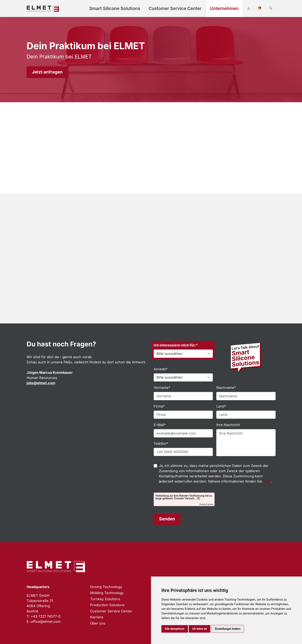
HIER (267, 481)
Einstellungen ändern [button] (228, 629)
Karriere (97, 617)
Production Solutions (107, 605)
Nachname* (226, 388)
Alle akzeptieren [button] (175, 629)
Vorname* (162, 388)
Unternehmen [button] (224, 8)
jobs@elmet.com (41, 383)
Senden (167, 519)
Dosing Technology (106, 587)
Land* (221, 406)
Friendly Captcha (206, 504)
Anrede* (161, 369)
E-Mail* (160, 425)
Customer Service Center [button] (175, 8)
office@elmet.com (46, 622)
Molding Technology (107, 593)
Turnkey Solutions (105, 599)
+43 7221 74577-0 (46, 616)
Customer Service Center (111, 611)
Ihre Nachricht (228, 425)
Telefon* (161, 444)
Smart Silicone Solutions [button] (115, 8)
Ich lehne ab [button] (200, 629)
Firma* (159, 406)
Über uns (98, 623)
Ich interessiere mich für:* (176, 345)
